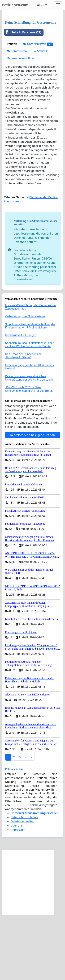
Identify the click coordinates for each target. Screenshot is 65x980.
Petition (12, 109)
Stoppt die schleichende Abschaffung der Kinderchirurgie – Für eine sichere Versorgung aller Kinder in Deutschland (30, 393)
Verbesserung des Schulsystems (25, 381)
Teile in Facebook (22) (23, 97)
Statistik (41, 116)
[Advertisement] (32, 48)
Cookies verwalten (22, 886)
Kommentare (17, 116)
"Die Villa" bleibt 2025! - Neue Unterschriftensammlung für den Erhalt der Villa (29, 456)
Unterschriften (38, 109)
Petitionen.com (15, 5)
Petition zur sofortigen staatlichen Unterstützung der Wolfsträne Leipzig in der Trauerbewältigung (29, 445)
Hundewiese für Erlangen (21, 400)
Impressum (18, 895)
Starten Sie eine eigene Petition (32, 500)
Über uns (17, 891)
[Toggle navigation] (58, 5)
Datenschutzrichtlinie (21, 123)
